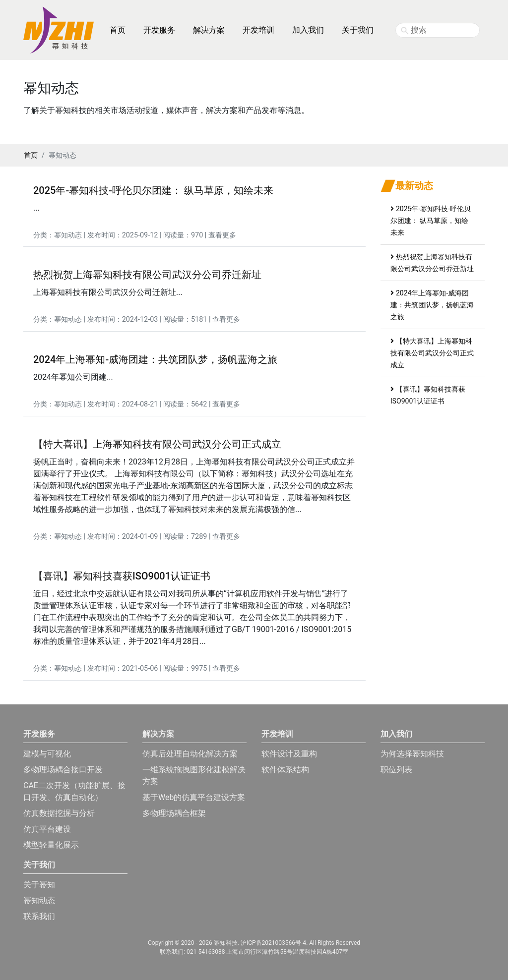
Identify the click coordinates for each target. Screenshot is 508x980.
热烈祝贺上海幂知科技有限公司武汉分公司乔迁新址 (147, 275)
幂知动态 (68, 235)
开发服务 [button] (159, 30)
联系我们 (39, 916)
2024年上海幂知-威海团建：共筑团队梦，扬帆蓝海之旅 (155, 359)
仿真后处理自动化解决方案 (190, 754)
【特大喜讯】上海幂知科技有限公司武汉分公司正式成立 (157, 444)
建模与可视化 (47, 754)
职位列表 (396, 770)
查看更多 (222, 235)
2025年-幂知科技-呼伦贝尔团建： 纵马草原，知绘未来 (153, 190)
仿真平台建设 (47, 829)
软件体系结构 (285, 770)
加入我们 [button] (308, 30)
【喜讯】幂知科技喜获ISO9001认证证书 (122, 576)
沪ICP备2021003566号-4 (273, 943)
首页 (118, 30)
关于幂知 (39, 885)
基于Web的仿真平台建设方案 (194, 797)
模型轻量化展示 (51, 845)
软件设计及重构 (289, 754)
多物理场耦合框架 (174, 813)
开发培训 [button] (258, 30)
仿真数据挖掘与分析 (59, 813)
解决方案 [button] (209, 30)
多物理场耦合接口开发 (63, 770)
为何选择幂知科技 (412, 754)
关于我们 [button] (358, 30)
